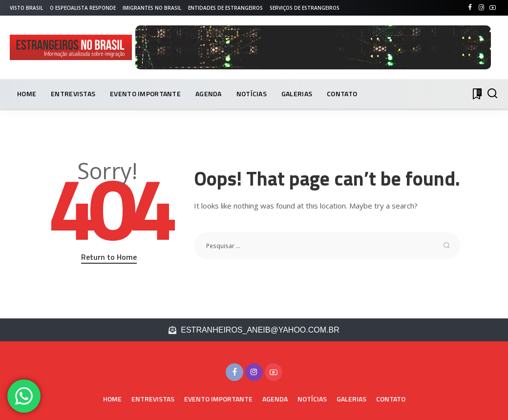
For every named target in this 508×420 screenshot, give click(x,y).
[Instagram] (481, 8)
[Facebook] (470, 8)
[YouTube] (493, 8)
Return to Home (109, 257)
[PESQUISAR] (492, 94)
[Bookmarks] (476, 94)
